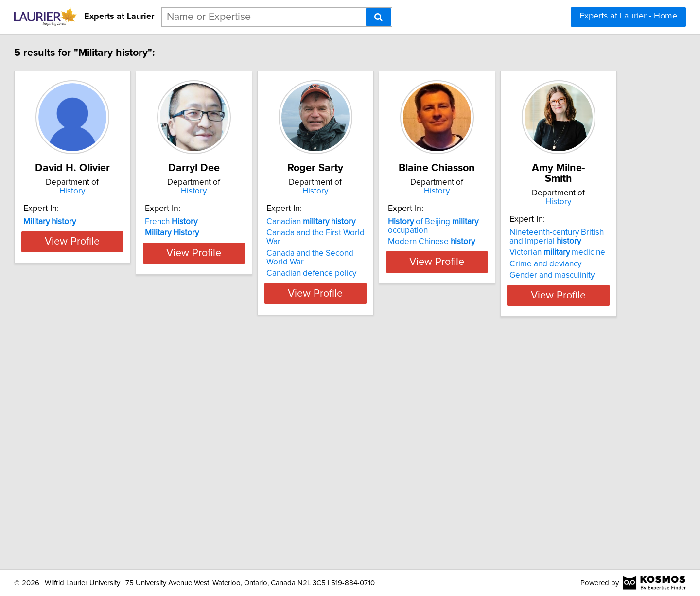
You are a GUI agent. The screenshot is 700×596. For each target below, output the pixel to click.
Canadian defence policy (404, 264)
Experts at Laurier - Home (628, 16)
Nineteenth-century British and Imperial (122, 466)
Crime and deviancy (104, 493)
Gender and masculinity (110, 505)
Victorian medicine (115, 482)
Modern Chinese (549, 242)
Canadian (404, 222)
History (129, 191)
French (240, 222)
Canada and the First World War (416, 233)
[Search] (378, 17)
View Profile (129, 284)
